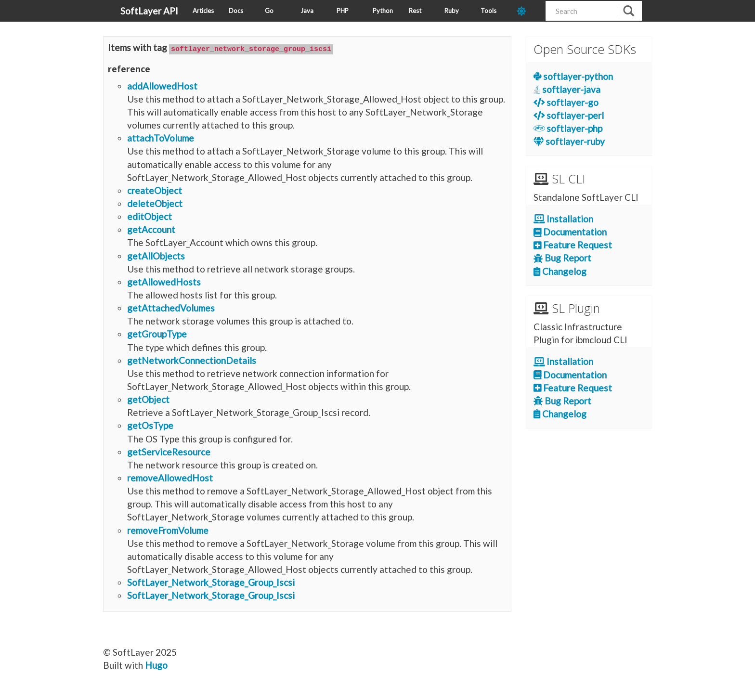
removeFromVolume (168, 529)
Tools (488, 11)
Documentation (570, 232)
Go (269, 11)
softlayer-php (568, 128)
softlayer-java (567, 89)
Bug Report (562, 258)
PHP (343, 11)
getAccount (151, 229)
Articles (203, 11)
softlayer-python (573, 76)
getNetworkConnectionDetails (192, 359)
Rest (415, 11)
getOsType (150, 425)
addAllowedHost (162, 85)
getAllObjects (156, 255)
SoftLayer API (149, 11)
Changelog (560, 271)
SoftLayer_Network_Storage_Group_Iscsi (211, 582)
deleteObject (155, 203)
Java (307, 11)
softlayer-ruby (569, 141)
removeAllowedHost (170, 477)
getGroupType (157, 333)
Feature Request (573, 245)
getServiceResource (169, 451)
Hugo (156, 665)
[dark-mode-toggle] (527, 11)
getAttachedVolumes (171, 307)
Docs (236, 11)
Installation (564, 219)
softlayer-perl (569, 115)
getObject (148, 399)
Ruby (452, 11)
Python (383, 11)
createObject (155, 190)
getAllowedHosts (164, 281)
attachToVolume (161, 137)
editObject (150, 216)
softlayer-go (566, 102)
